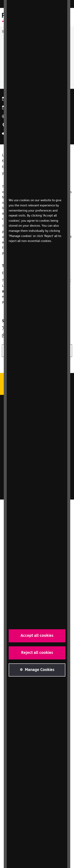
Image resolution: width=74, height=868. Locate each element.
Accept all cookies (37, 636)
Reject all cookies (37, 653)
